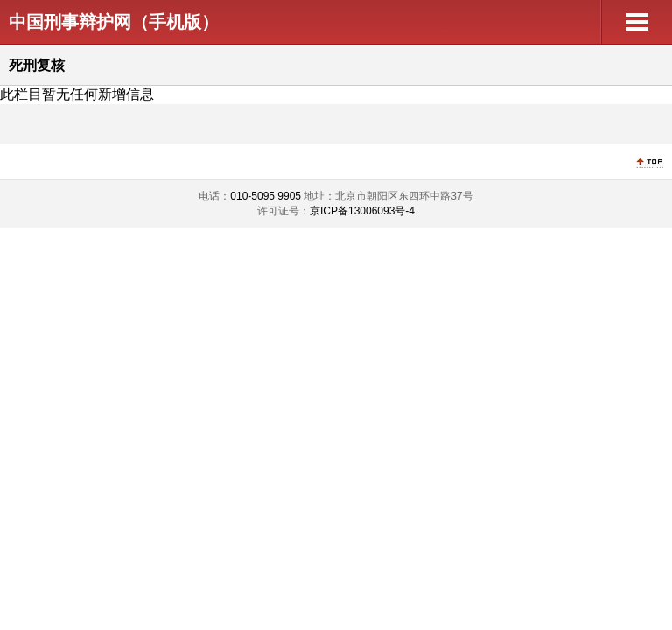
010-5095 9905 (266, 196)
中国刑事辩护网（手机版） (114, 22)
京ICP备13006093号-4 (362, 211)
